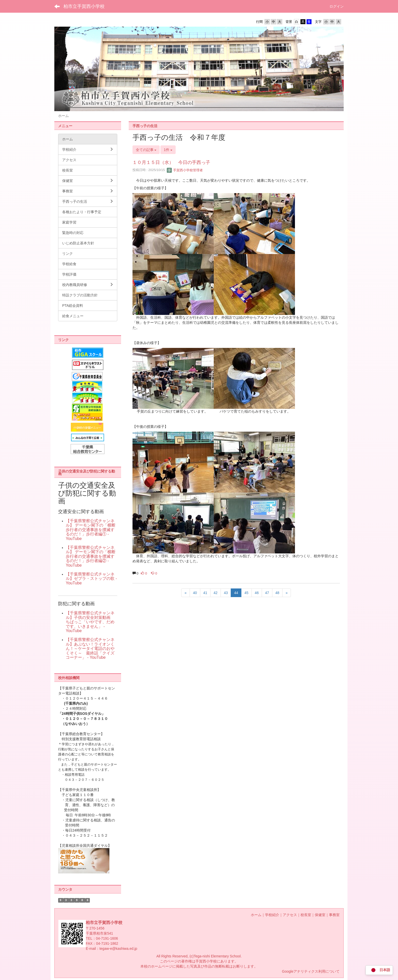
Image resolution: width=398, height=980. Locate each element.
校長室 (306, 915)
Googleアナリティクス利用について (311, 971)
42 (215, 593)
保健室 (320, 915)
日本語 (379, 970)
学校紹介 (272, 915)
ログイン (337, 6)
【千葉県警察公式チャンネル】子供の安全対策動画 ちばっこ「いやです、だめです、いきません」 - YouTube (90, 622)
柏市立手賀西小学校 (84, 6)
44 (236, 593)
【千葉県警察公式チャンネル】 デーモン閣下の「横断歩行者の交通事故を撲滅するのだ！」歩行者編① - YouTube (91, 530)
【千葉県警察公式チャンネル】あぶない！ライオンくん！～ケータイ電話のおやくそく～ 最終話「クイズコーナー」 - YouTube (90, 648)
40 (195, 593)
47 (267, 593)
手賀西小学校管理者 (185, 170)
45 (246, 593)
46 (257, 593)
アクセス (290, 915)
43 (226, 593)
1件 (168, 150)
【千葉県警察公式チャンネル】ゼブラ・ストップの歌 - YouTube (91, 579)
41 (205, 593)
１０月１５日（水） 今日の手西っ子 (171, 162)
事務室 (334, 915)
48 (277, 593)
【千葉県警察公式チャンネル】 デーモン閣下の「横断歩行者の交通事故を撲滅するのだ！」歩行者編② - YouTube (91, 556)
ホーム (256, 915)
